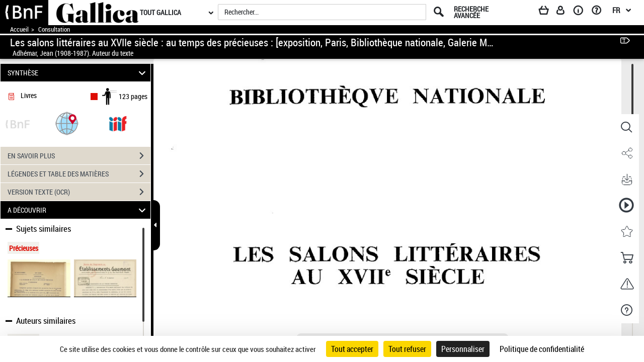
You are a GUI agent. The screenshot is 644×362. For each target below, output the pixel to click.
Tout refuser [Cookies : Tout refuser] (407, 349)
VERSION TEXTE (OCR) (79, 192)
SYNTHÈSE (78, 73)
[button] (67, 123)
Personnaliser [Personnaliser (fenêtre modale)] (463, 349)
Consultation (54, 29)
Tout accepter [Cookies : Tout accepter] (352, 349)
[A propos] (582, 12)
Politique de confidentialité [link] (542, 349)
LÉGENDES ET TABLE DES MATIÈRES (79, 174)
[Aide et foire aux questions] (600, 12)
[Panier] (548, 12)
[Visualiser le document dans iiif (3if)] (118, 123)
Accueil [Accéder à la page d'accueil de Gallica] (19, 29)
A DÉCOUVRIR (78, 210)
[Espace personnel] (565, 12)
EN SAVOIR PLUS (79, 156)
